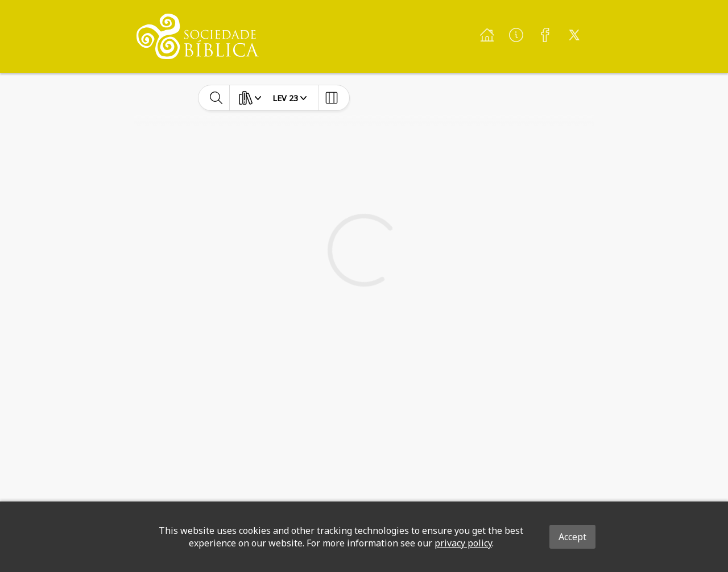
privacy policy (463, 543)
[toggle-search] (216, 98)
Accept (572, 537)
